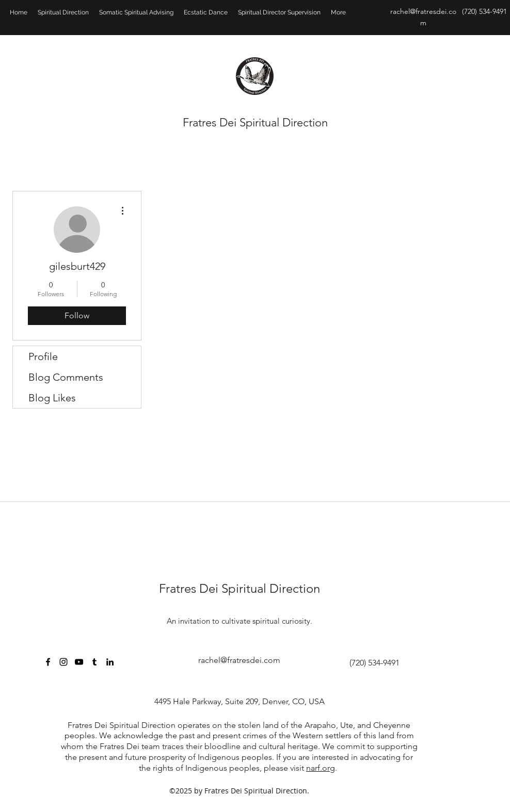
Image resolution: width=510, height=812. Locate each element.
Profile (43, 356)
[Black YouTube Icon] (79, 662)
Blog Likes (52, 398)
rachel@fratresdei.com (239, 660)
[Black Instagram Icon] (63, 662)
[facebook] (48, 662)
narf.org (321, 768)
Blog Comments (66, 377)
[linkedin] (110, 662)
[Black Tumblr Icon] (94, 662)
